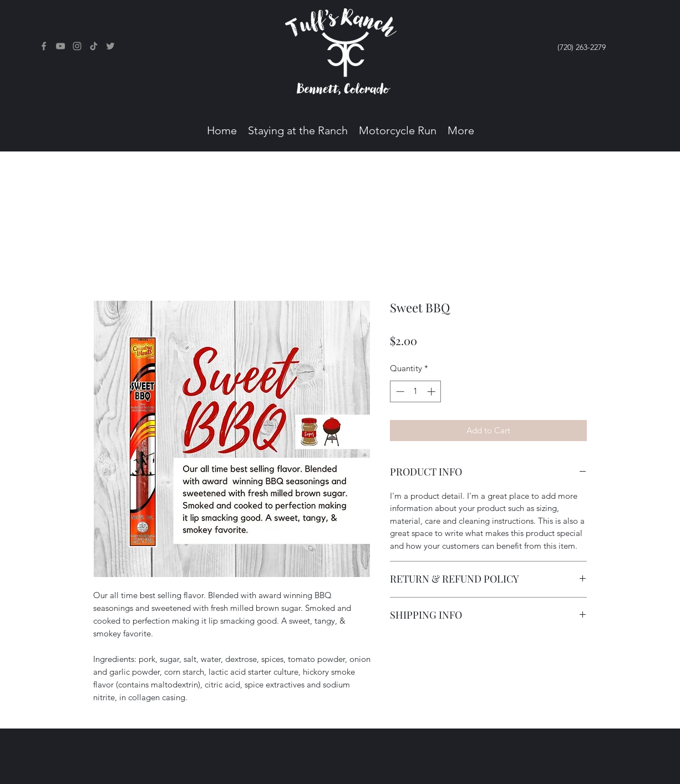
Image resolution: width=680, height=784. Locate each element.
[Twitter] (110, 46)
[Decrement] (399, 391)
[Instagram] (77, 46)
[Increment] (432, 391)
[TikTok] (94, 46)
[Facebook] (44, 46)
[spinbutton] (416, 391)
